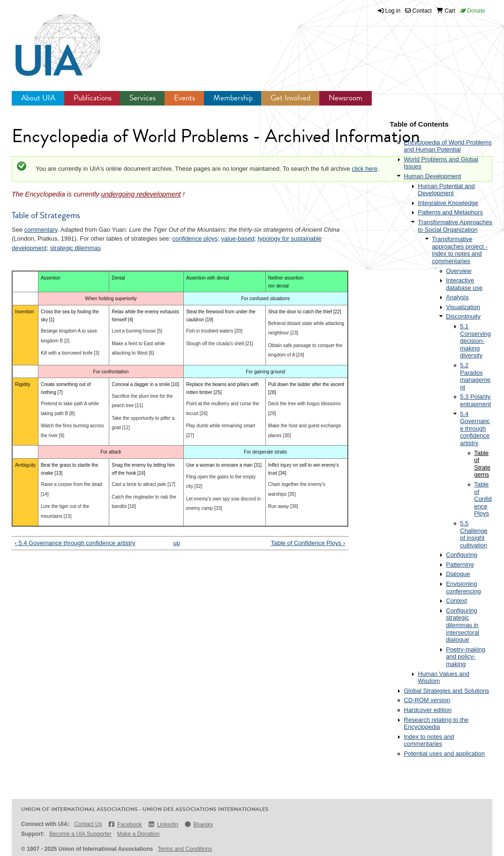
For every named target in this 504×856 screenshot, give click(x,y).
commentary (41, 230)
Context (456, 601)
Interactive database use (464, 284)
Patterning (460, 564)
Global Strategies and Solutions (446, 691)
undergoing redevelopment (141, 194)
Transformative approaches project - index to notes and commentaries (460, 250)
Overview (459, 271)
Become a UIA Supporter (80, 834)
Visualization (463, 307)
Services (143, 98)
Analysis (457, 297)
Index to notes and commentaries (429, 740)
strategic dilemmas (75, 248)
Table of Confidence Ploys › (308, 543)
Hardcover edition (428, 710)
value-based (238, 239)
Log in (393, 11)
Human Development (432, 176)
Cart (446, 11)
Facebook (125, 824)
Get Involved (290, 98)
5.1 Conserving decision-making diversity (475, 341)
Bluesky (198, 824)
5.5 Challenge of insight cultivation (474, 534)
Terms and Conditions (185, 849)
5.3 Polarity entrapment (475, 400)
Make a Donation (139, 834)
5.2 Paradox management (475, 376)
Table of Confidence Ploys (483, 499)
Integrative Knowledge (448, 203)
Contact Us (88, 824)
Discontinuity (463, 316)
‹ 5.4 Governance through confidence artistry (75, 543)
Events (184, 98)
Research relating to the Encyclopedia (436, 723)
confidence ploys (195, 239)
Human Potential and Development (446, 190)
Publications (93, 98)
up (176, 543)
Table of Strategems (482, 464)
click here (365, 169)
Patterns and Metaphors (450, 212)
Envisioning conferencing (463, 587)
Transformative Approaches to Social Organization (455, 226)
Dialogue (458, 574)
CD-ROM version (427, 700)
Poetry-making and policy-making (466, 657)
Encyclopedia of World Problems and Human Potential (448, 146)
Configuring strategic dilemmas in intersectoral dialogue (463, 625)
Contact (418, 11)
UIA (47, 40)
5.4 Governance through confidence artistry (475, 428)
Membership (233, 98)
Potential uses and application (444, 754)
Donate (473, 11)
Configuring (462, 555)
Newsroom (346, 98)
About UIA (38, 98)
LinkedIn (163, 824)
